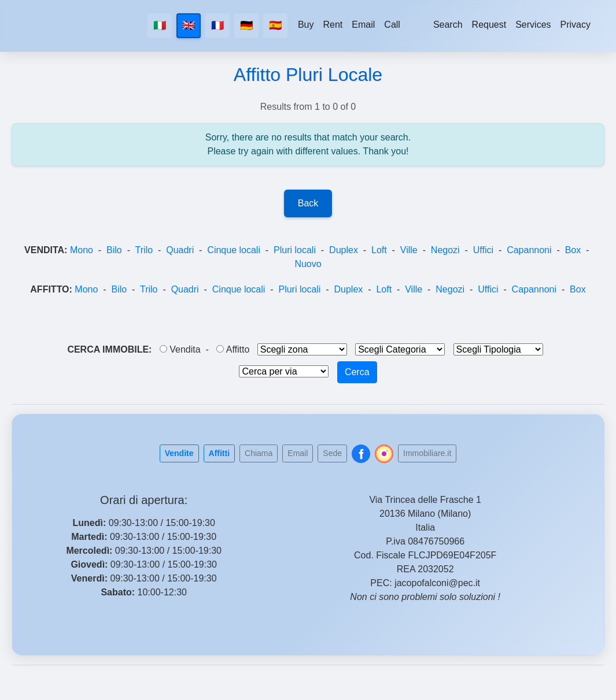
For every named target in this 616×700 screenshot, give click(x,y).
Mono (82, 250)
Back (308, 203)
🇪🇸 (275, 25)
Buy (306, 25)
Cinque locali (234, 250)
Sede (332, 453)
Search (448, 25)
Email (363, 25)
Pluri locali (295, 250)
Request (489, 25)
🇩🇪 (246, 25)
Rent (333, 25)
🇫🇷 (217, 25)
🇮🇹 (160, 25)
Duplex (344, 250)
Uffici (483, 250)
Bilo (114, 250)
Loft (379, 250)
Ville (409, 250)
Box (573, 250)
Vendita (180, 349)
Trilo (144, 250)
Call (392, 25)
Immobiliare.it (427, 453)
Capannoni (529, 250)
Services (533, 25)
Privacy (576, 25)
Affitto (233, 349)
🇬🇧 (189, 25)
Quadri (180, 250)
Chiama (259, 453)
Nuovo (308, 264)
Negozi (445, 250)
